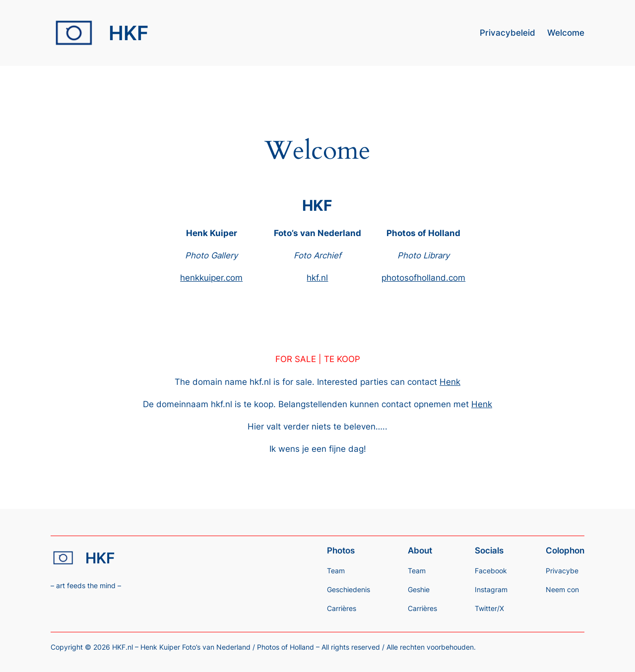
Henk (450, 382)
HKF (128, 33)
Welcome (566, 33)
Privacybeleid (508, 33)
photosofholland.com (423, 278)
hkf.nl (317, 278)
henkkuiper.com (211, 278)
